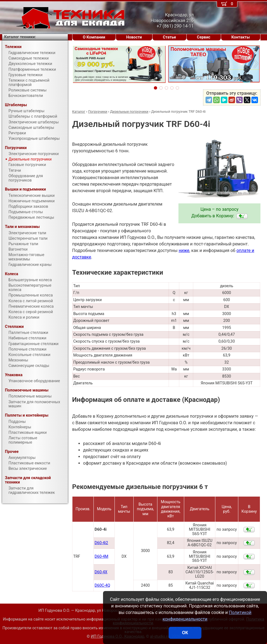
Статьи (169, 37)
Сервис (204, 37)
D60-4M (101, 557)
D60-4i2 (101, 543)
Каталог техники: (20, 37)
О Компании (94, 37)
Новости (134, 37)
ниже (184, 250)
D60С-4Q (102, 585)
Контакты (240, 37)
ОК (185, 633)
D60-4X (101, 572)
